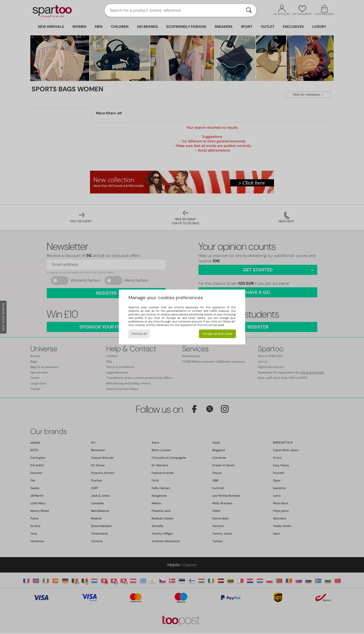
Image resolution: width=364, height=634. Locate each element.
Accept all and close (218, 334)
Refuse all (139, 334)
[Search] (249, 10)
